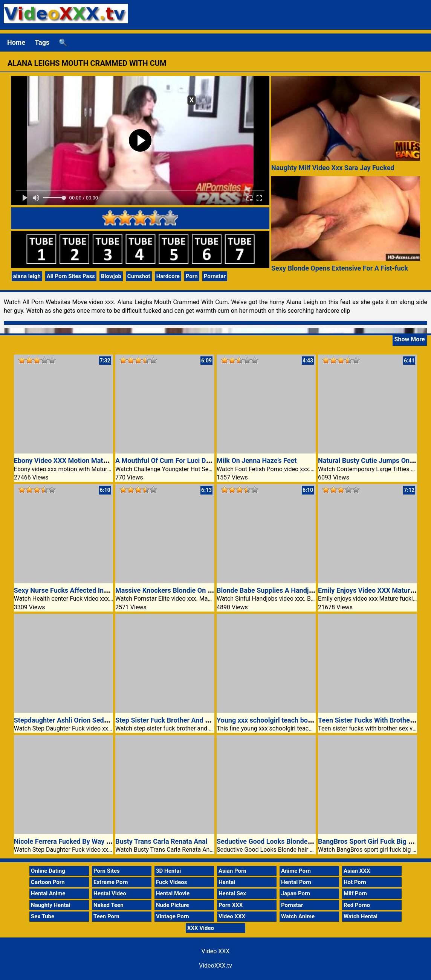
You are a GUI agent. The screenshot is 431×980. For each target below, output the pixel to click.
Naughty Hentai (51, 905)
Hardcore (168, 276)
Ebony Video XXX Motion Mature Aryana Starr (83, 460)
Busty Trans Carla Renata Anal (161, 841)
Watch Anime (298, 916)
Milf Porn (355, 893)
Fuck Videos (172, 882)
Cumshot (139, 276)
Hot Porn (355, 882)
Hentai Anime (48, 893)
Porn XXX (231, 905)
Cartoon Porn (48, 882)
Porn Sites (107, 871)
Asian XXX (357, 871)
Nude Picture (173, 905)
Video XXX (232, 916)
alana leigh (27, 276)
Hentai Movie (173, 893)
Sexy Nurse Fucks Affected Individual (71, 590)
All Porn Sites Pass (71, 276)
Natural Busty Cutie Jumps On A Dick (374, 460)
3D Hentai (168, 871)
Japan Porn (296, 893)
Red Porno (357, 905)
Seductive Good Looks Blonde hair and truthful (287, 841)
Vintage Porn (173, 916)
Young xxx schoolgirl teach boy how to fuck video (292, 720)
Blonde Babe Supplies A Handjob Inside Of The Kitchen (300, 590)
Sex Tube (43, 916)
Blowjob (111, 276)
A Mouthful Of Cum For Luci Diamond (172, 460)
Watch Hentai (361, 916)
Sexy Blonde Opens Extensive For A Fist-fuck (340, 268)
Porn (192, 276)
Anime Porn (296, 871)
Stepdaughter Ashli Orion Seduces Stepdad (80, 720)
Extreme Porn (111, 882)
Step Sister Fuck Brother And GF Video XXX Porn (189, 720)
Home (16, 42)
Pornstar (215, 276)
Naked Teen (109, 905)
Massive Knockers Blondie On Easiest (173, 590)
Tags (42, 42)
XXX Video (201, 928)
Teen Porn (106, 916)
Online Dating (48, 871)
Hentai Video (110, 893)
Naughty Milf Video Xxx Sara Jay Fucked (333, 168)
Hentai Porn (296, 882)
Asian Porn (232, 871)
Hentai (227, 882)
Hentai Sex (232, 893)
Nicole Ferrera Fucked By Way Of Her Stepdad (83, 841)
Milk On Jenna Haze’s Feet (257, 460)
